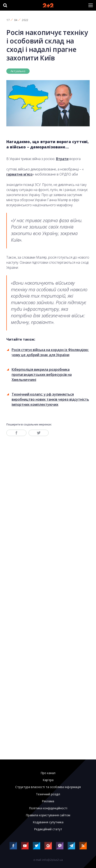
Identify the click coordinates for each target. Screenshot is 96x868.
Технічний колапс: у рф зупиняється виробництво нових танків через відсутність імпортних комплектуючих (50, 399)
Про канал (48, 773)
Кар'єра (48, 780)
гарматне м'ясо (19, 174)
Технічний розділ (48, 794)
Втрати (62, 159)
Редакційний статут (48, 829)
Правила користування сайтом (48, 815)
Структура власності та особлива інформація (48, 787)
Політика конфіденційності (48, 808)
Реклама (48, 801)
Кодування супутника (48, 822)
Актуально (18, 71)
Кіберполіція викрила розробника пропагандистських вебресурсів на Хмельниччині (42, 375)
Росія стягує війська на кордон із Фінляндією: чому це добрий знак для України (50, 352)
